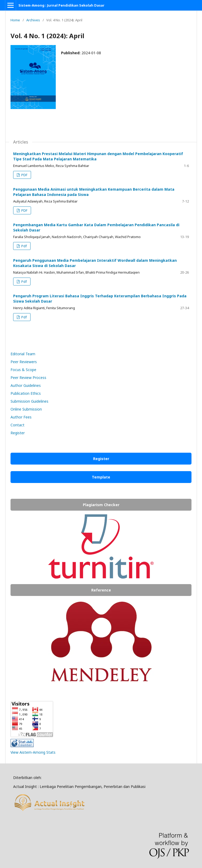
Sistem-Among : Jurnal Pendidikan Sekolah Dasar (61, 5)
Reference (101, 590)
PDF (24, 175)
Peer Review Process (28, 378)
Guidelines (40, 401)
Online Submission (26, 409)
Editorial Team (23, 354)
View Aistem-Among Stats (33, 752)
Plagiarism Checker (101, 505)
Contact (17, 425)
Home (15, 20)
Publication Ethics (26, 393)
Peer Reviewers (24, 362)
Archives (33, 20)
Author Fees (21, 417)
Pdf (24, 246)
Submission (21, 401)
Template (101, 477)
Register (18, 433)
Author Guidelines (26, 385)
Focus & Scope (23, 370)
